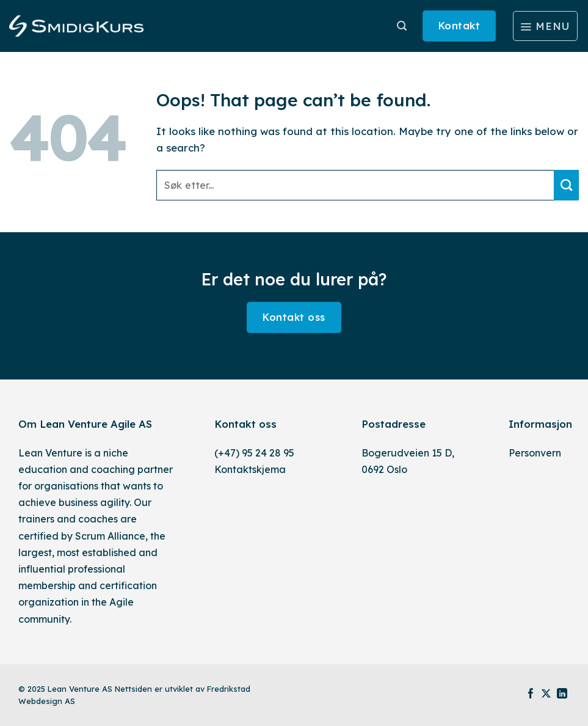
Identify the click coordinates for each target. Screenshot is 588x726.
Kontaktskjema (250, 469)
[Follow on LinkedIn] (562, 695)
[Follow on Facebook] (531, 695)
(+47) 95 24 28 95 (254, 453)
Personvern (535, 453)
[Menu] (545, 26)
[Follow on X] (546, 695)
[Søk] (402, 26)
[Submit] (566, 185)
